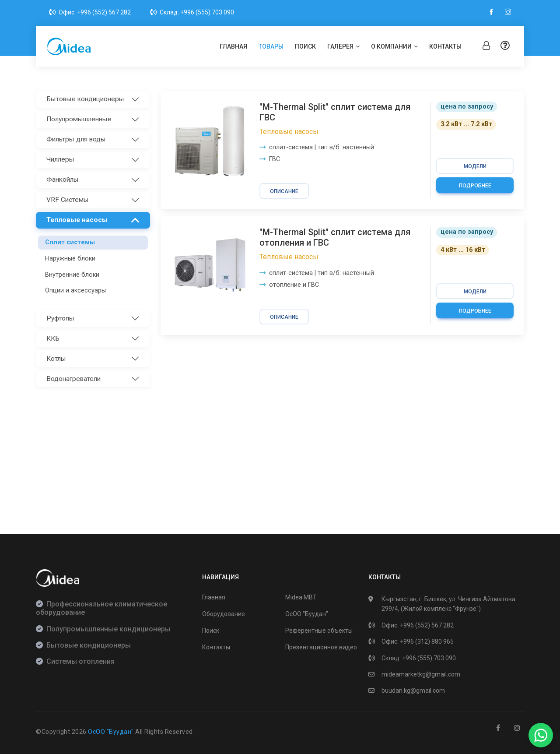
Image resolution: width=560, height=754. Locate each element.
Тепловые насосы (77, 220)
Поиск (305, 46)
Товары (271, 46)
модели (475, 166)
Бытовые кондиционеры (85, 99)
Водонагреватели (73, 379)
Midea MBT (301, 597)
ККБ (53, 338)
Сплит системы (70, 242)
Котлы (56, 359)
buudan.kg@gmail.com (413, 691)
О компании (394, 46)
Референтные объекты (319, 631)
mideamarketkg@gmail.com (421, 674)
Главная (233, 46)
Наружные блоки (70, 259)
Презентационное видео (321, 647)
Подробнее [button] (475, 186)
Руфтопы (60, 318)
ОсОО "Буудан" (307, 614)
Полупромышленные (79, 119)
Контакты (445, 46)
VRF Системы (68, 200)
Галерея (343, 46)
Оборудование (224, 614)
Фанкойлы (63, 180)
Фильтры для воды (76, 139)
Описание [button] (284, 191)
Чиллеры (60, 159)
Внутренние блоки (72, 275)
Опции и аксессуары (75, 291)
